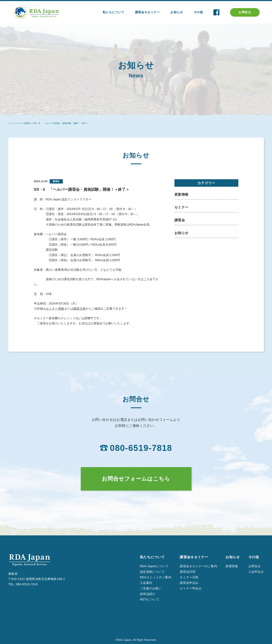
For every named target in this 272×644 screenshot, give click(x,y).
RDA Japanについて (154, 566)
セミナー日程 (189, 577)
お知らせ (182, 233)
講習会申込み (189, 583)
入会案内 (146, 583)
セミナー (182, 207)
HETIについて (150, 599)
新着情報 (232, 566)
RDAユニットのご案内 (156, 577)
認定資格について (152, 572)
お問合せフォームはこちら (136, 479)
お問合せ (245, 12)
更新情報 (182, 195)
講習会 (180, 220)
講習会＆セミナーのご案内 (198, 566)
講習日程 (79, 309)
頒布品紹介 (148, 594)
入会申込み (256, 572)
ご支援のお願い (151, 588)
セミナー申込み (191, 588)
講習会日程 (188, 572)
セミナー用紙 (55, 309)
